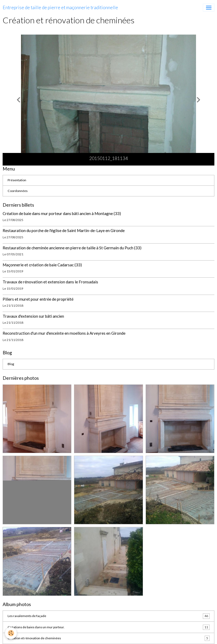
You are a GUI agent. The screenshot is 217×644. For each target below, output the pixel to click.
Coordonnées (18, 191)
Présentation (17, 180)
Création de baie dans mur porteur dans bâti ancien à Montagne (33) (62, 213)
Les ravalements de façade (109, 616)
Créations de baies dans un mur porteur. (109, 627)
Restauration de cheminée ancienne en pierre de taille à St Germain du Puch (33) (72, 248)
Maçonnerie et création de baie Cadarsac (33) (42, 265)
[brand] (60, 8)
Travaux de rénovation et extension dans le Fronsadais (50, 282)
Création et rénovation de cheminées (109, 638)
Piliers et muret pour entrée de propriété (38, 299)
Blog (11, 364)
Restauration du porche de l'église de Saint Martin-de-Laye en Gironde (64, 230)
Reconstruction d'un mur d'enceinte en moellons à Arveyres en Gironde (64, 333)
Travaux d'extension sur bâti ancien (33, 316)
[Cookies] (11, 633)
